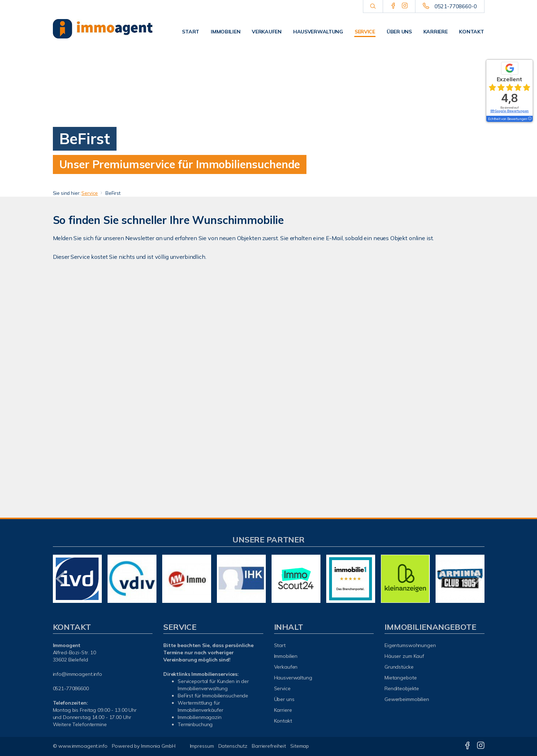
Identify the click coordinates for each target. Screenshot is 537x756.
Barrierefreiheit (269, 746)
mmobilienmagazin (200, 717)
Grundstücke (399, 667)
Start (191, 32)
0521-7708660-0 (456, 6)
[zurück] (61, 579)
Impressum (202, 746)
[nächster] (476, 579)
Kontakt (471, 32)
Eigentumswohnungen (410, 645)
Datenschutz (233, 746)
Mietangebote (401, 678)
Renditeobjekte (402, 688)
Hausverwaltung (318, 32)
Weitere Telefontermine (80, 724)
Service (365, 32)
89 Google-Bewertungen (509, 111)
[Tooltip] (529, 119)
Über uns (399, 32)
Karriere (436, 32)
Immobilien (226, 32)
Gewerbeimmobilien (407, 699)
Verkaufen (267, 32)
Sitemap (300, 746)
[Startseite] (103, 29)
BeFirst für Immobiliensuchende (213, 696)
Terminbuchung (195, 724)
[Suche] (373, 6)
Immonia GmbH (158, 746)
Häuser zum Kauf (404, 656)
